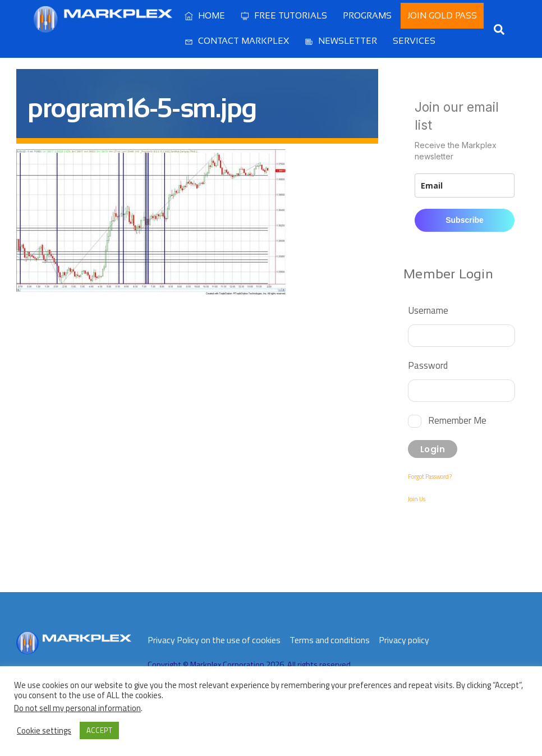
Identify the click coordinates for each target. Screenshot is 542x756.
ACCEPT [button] (99, 730)
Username (428, 310)
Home (205, 15)
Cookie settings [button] (44, 731)
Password (428, 365)
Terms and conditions (330, 640)
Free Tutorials (284, 15)
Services (414, 41)
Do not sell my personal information (77, 708)
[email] (465, 185)
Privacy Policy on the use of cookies (214, 640)
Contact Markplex (237, 41)
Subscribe (465, 220)
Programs (367, 15)
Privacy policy (404, 640)
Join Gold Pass (442, 15)
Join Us (417, 499)
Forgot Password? (430, 476)
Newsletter (341, 41)
